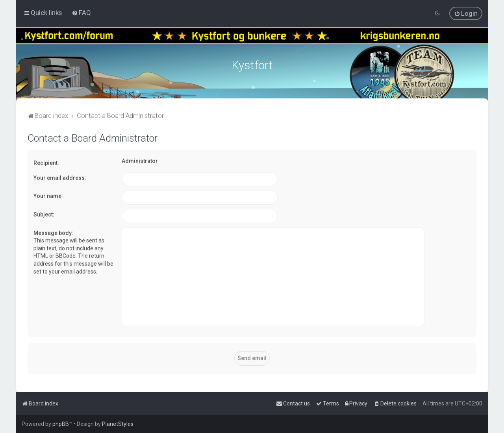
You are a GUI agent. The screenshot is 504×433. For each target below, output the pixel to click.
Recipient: (46, 162)
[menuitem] (81, 13)
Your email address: (60, 177)
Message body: (53, 232)
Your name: (48, 195)
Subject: (44, 213)
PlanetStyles (118, 424)
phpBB (61, 424)
